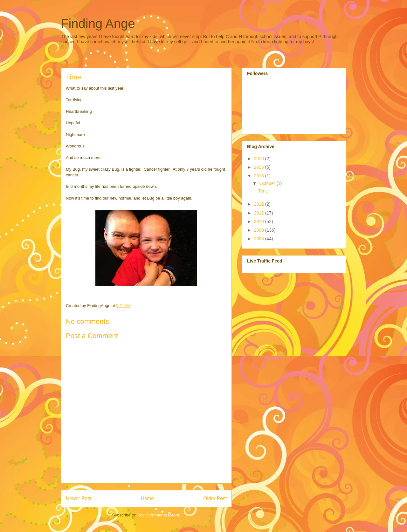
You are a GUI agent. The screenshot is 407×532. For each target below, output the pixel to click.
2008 (260, 239)
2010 (260, 222)
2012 (260, 204)
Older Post (215, 498)
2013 (260, 176)
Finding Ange (98, 24)
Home (148, 498)
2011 (260, 213)
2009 (260, 230)
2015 (260, 167)
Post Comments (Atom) (159, 515)
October (268, 183)
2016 (260, 159)
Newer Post (79, 498)
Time (263, 191)
